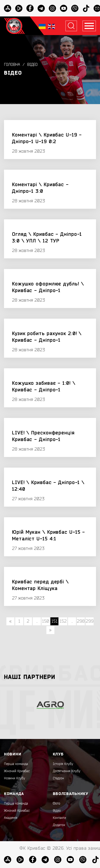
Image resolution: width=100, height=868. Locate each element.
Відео (32, 65)
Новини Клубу (15, 778)
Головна (12, 65)
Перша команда (16, 764)
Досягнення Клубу (67, 771)
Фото (57, 803)
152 (63, 621)
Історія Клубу (63, 764)
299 (90, 621)
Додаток (59, 825)
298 (81, 621)
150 (46, 621)
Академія (11, 818)
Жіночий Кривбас (17, 771)
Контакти (59, 818)
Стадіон (58, 778)
